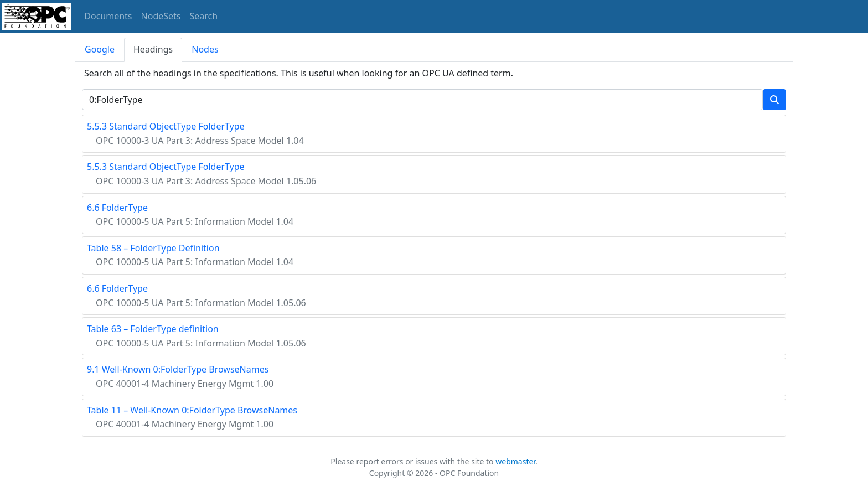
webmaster (515, 461)
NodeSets (161, 16)
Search (204, 16)
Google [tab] (100, 49)
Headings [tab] (153, 49)
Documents (108, 16)
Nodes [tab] (205, 49)
